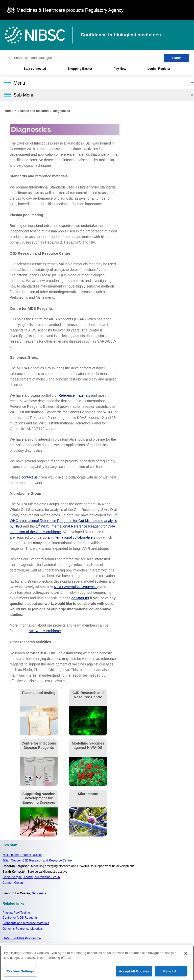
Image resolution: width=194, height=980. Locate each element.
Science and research (33, 111)
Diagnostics (61, 111)
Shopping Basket (80, 69)
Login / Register (159, 69)
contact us (30, 477)
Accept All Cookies (134, 973)
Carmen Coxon (13, 883)
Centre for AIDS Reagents (20, 918)
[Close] (186, 955)
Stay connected (35, 69)
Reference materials (74, 395)
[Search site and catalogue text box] (84, 58)
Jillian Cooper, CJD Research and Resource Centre (37, 861)
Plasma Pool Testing (16, 913)
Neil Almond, (22, 855)
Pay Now (120, 69)
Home (9, 111)
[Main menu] (97, 83)
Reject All (171, 973)
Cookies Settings (20, 973)
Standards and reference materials (26, 923)
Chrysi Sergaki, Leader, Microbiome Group (31, 877)
